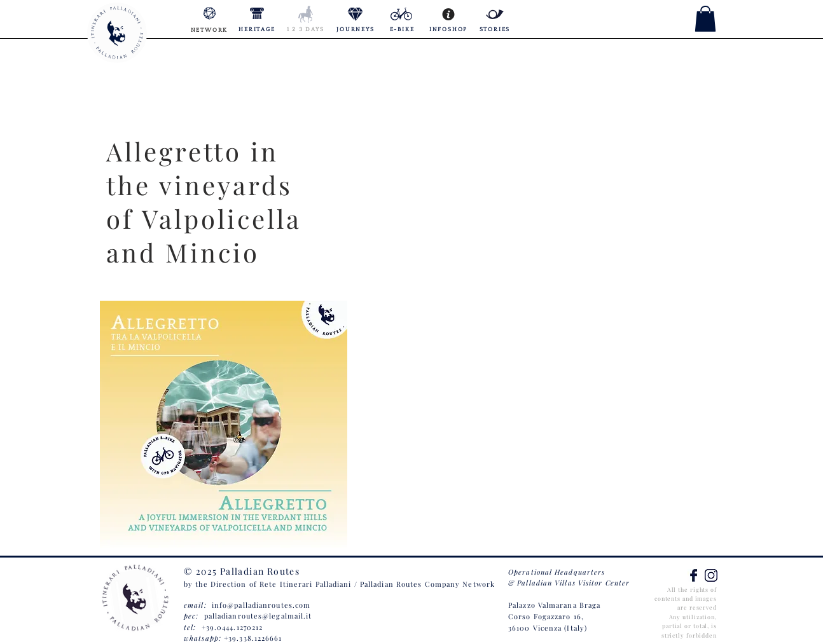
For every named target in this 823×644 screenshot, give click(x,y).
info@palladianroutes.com (261, 605)
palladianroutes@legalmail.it (258, 616)
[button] (705, 19)
